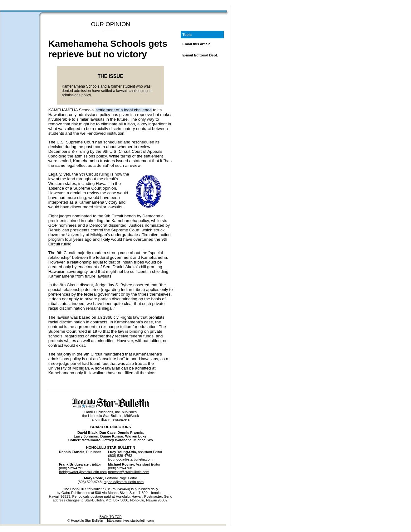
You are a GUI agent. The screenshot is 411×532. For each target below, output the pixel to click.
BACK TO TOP (111, 517)
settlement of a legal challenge (124, 110)
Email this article (197, 44)
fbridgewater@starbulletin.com (83, 472)
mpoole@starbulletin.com (124, 482)
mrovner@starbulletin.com (129, 472)
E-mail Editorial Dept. (200, 55)
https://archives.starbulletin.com (130, 520)
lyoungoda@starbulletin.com (130, 459)
